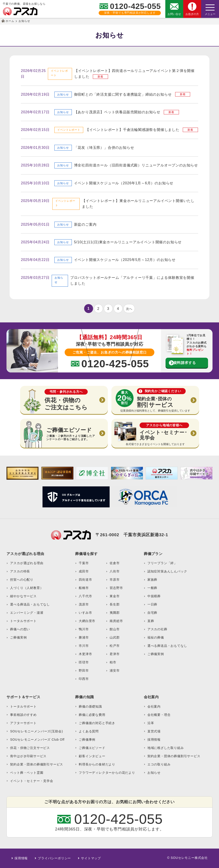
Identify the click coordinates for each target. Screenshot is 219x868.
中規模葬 (154, 596)
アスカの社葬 (157, 629)
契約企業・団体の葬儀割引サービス (37, 764)
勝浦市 (84, 637)
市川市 (84, 646)
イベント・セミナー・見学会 (32, 781)
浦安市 (115, 670)
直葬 (151, 621)
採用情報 (154, 740)
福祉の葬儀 (156, 637)
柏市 (113, 662)
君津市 (115, 654)
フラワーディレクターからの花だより (107, 773)
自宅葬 (152, 613)
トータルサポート (23, 621)
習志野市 (116, 588)
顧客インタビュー (92, 756)
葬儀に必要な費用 (92, 715)
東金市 (115, 596)
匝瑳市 (84, 662)
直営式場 (154, 731)
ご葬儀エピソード (92, 748)
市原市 (115, 580)
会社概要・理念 (159, 715)
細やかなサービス (23, 596)
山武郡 (115, 637)
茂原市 (84, 604)
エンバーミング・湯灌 (27, 613)
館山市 (115, 629)
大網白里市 (87, 621)
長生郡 (115, 604)
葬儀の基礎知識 (90, 706)
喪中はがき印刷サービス (28, 756)
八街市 (115, 571)
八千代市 (85, 596)
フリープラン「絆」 (162, 563)
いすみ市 (85, 613)
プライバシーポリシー (54, 858)
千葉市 (84, 563)
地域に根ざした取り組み (166, 748)
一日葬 (152, 604)
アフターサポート (23, 723)
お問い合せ (174, 14)
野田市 (84, 670)
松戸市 (115, 646)
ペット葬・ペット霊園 (27, 773)
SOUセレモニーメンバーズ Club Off (37, 740)
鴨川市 (84, 629)
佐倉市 (115, 563)
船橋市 (84, 588)
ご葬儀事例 (87, 740)
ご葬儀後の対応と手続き (97, 723)
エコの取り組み (159, 764)
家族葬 (152, 580)
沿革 (151, 723)
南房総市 (116, 621)
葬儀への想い (20, 629)
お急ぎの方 (192, 14)
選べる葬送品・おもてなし (30, 604)
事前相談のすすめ (23, 715)
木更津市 (85, 654)
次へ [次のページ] (129, 309)
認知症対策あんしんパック (167, 571)
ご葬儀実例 (18, 637)
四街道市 (85, 580)
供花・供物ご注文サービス (30, 748)
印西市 (84, 679)
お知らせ (154, 773)
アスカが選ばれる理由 (27, 563)
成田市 (84, 571)
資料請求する (185, 363)
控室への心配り (22, 580)
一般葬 (152, 588)
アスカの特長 (20, 571)
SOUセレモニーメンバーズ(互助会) (36, 731)
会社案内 (154, 706)
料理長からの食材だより (97, 764)
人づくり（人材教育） (27, 588)
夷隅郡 (115, 613)
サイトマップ (91, 858)
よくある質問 (89, 731)
